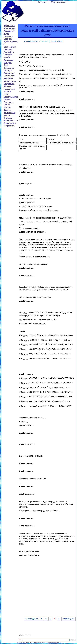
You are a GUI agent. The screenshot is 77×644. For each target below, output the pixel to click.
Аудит (6, 34)
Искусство (8, 60)
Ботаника (8, 39)
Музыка (7, 86)
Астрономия (9, 31)
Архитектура (10, 28)
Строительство (11, 97)
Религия (7, 92)
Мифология (9, 84)
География (9, 52)
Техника (7, 99)
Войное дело (10, 47)
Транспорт (9, 102)
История (8, 63)
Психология (9, 89)
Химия (7, 115)
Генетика (8, 49)
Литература (9, 73)
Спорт (6, 94)
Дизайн (7, 57)
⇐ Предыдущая (31, 41)
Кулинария (9, 68)
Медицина (8, 78)
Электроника (10, 123)
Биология (8, 36)
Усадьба (8, 107)
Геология (8, 55)
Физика (7, 110)
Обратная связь (58, 2)
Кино (6, 65)
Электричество (11, 121)
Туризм (7, 105)
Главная (42, 2)
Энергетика (9, 126)
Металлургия (10, 81)
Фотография (9, 113)
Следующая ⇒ (56, 41)
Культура (8, 71)
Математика (9, 76)
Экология (8, 118)
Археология (9, 26)
